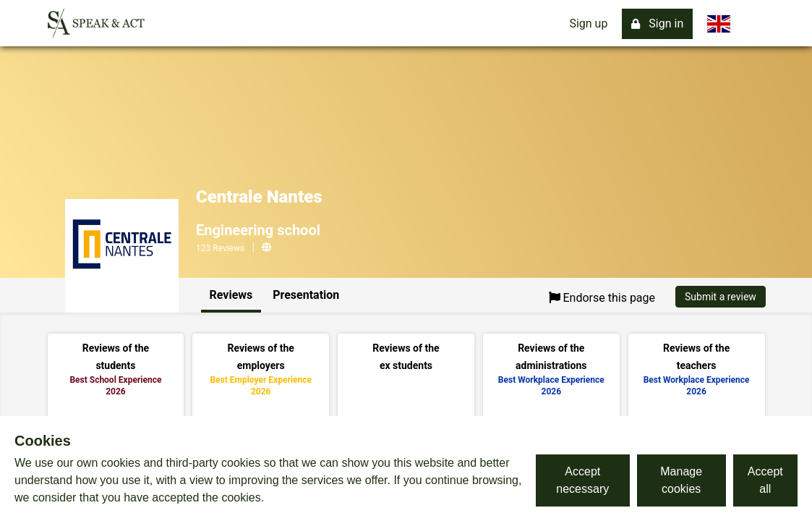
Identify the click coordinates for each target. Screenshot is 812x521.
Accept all (765, 480)
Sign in (657, 24)
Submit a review (721, 297)
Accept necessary (582, 480)
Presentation (306, 295)
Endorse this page (602, 298)
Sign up (588, 24)
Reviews (231, 295)
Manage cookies (681, 480)
